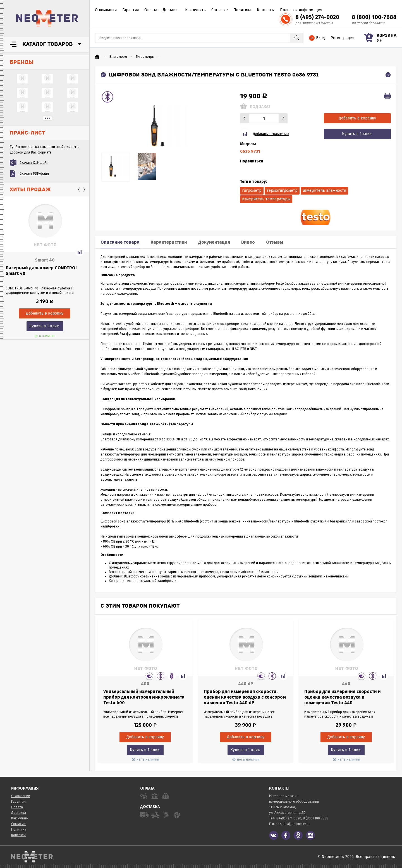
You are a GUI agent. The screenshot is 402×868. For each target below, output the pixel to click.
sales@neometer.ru (295, 824)
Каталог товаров (48, 44)
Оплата (151, 10)
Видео (248, 242)
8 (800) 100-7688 (374, 17)
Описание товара (120, 242)
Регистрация (342, 38)
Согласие (220, 10)
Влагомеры (118, 57)
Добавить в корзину (357, 118)
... (47, 118)
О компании (106, 10)
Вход (320, 38)
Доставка (171, 10)
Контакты (266, 10)
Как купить (195, 10)
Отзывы (275, 242)
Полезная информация (301, 10)
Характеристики (169, 242)
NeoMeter (47, 18)
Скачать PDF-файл (34, 174)
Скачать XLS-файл (34, 163)
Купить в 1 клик (44, 326)
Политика (242, 10)
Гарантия (131, 10)
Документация (214, 242)
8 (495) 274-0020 (317, 17)
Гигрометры (145, 57)
